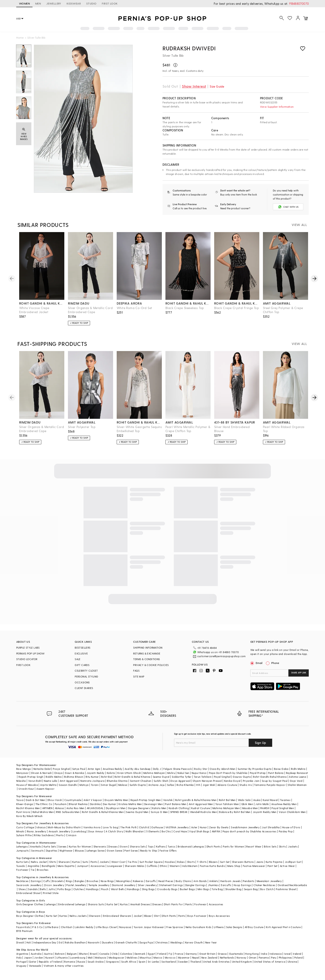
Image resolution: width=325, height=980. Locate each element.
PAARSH (265, 808)
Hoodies (170, 862)
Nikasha (21, 781)
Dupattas (52, 851)
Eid (61, 942)
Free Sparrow (175, 927)
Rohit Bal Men (227, 800)
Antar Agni (94, 769)
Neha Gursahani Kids (198, 927)
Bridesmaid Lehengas (191, 846)
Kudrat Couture (201, 808)
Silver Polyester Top (82, 427)
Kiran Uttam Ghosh (129, 773)
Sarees (62, 846)
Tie (32, 870)
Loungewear (115, 866)
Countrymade (73, 800)
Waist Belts (118, 889)
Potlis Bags (64, 889)
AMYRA (216, 831)
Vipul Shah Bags (199, 831)
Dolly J (157, 769)
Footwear (22, 870)
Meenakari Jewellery (269, 881)
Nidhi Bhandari (135, 831)
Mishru (171, 773)
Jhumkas (213, 885)
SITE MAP (139, 676)
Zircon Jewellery (54, 885)
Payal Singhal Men (283, 808)
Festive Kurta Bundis (212, 866)
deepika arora (129, 303)
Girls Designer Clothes (30, 904)
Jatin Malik (262, 804)
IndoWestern (190, 866)
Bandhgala (49, 866)
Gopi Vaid (296, 781)
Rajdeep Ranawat (297, 773)
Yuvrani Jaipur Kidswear (149, 927)
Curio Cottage (25, 827)
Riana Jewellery (37, 831)
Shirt (157, 916)
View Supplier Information (277, 107)
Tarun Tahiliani (203, 777)
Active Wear (287, 866)
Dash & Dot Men (35, 800)
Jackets (293, 846)
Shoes (22, 889)
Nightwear (66, 851)
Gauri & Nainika (74, 773)
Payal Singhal (222, 777)
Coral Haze (180, 831)
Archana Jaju (157, 785)
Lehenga (51, 904)
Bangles (80, 881)
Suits (85, 862)
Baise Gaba (281, 769)
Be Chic (166, 831)
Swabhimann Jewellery (245, 827)
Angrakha (34, 866)
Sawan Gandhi (68, 785)
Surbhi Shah (161, 781)
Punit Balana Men (176, 804)
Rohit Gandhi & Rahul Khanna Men (103, 812)
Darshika (95, 804)
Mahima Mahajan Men (226, 808)
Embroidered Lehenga (72, 904)
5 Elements (153, 831)
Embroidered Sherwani (117, 916)
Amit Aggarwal (69, 781)
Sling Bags (148, 889)
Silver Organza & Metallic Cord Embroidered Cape (90, 310)
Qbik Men (247, 804)
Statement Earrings (171, 885)
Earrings (36, 881)
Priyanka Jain (251, 781)
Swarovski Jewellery (29, 885)
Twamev (285, 800)
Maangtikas (123, 881)
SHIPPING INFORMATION (148, 648)
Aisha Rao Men (75, 808)
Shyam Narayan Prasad (207, 781)
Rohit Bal (107, 777)
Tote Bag (217, 889)
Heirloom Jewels (230, 881)
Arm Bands (200, 881)
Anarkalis (36, 846)
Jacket (138, 916)
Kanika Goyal (232, 781)
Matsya (84, 785)
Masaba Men (250, 808)
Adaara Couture (227, 785)
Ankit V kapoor (93, 800)
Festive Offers (168, 851)
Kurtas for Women (80, 846)
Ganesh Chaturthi (126, 942)
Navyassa (125, 927)
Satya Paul (79, 769)
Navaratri (94, 942)
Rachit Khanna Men (28, 808)
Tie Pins (132, 862)
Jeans (260, 862)
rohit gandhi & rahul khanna (42, 303)
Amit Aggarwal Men (201, 804)
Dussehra (108, 942)
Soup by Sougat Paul (275, 781)
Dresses (113, 846)
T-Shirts (202, 862)
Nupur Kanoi (199, 773)
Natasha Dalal (42, 769)
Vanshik (168, 800)
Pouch (105, 889)
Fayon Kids (23, 927)
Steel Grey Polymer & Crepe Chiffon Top (283, 310)
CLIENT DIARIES (84, 688)
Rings (69, 881)
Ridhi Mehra (298, 769)
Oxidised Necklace (289, 885)
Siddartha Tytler (182, 777)
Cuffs (47, 881)
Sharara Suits (96, 904)
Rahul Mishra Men (43, 812)
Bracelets (58, 881)
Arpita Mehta (48, 785)
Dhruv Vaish (55, 800)
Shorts (191, 862)
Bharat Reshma (78, 804)
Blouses (80, 851)
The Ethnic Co (44, 804)
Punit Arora (23, 812)
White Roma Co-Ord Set (134, 308)
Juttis (52, 889)
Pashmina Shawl (286, 889)
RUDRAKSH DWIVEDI (189, 48)
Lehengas (22, 846)
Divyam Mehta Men (116, 800)
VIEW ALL (299, 225)
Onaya (58, 773)
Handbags (92, 889)
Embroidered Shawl (28, 893)
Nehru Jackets (78, 916)
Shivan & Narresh (41, 773)
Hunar (203, 827)
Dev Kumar (110, 804)
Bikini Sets (270, 846)
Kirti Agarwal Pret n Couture (283, 927)
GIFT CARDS (82, 665)
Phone (275, 663)
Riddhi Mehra (54, 777)
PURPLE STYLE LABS (28, 648)
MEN (38, 3)
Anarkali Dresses (140, 904)
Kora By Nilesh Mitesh (29, 816)
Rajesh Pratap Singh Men (146, 800)
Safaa (171, 785)
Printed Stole (51, 893)
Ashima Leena (297, 777)
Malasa (123, 785)
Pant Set (273, 866)
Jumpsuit (83, 866)
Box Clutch (267, 889)
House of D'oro (291, 827)
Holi (29, 942)
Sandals (33, 889)
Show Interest (194, 86)
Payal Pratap (258, 773)
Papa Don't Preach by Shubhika (228, 773)
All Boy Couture (254, 927)
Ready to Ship (149, 851)
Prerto (60, 835)
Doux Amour (96, 831)
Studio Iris (246, 785)
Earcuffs (151, 881)
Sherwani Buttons (243, 862)
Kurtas (76, 862)
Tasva (20, 800)
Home (20, 37)
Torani (95, 785)
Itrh (198, 785)
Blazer (148, 916)
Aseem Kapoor (45, 789)
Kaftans (161, 846)
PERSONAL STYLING (86, 676)
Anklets (214, 881)
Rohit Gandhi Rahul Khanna (270, 777)
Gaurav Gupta (242, 777)
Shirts (53, 862)
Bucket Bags (187, 889)
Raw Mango (24, 769)
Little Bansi (52, 927)
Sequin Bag (251, 889)
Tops (151, 846)
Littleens (219, 927)
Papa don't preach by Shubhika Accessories (249, 831)
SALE (78, 659)
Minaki (20, 831)
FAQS (136, 671)
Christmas (162, 942)
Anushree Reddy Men (284, 804)
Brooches (43, 870)
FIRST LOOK (110, 3)
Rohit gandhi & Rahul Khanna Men (196, 800)
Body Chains (183, 881)
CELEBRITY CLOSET (86, 671)
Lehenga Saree (95, 851)
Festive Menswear (254, 866)
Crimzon (71, 835)
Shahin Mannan (297, 785)
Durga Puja (146, 942)
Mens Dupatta (66, 866)
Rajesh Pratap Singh (31, 777)
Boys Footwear (197, 916)
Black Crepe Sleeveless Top (185, 308)
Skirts (282, 846)
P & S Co (37, 927)
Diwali (20, 942)
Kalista (111, 773)
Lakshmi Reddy (84, 927)
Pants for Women (233, 846)
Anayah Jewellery (59, 831)
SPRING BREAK (179, 812)
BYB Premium (24, 931)
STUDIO (91, 3)
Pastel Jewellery (76, 885)
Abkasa (59, 808)
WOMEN (24, 3)
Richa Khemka (185, 785)
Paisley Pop (286, 831)
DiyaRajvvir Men (116, 808)
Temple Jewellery (99, 885)
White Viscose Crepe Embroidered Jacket (34, 310)
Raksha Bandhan (75, 942)
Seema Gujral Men (137, 812)
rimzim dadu (79, 303)
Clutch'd (144, 827)
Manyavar (22, 773)
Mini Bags (204, 889)
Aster (194, 827)
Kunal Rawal (270, 800)
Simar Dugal (108, 785)
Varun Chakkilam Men (292, 812)
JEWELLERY (54, 3)
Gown (124, 846)
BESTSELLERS (82, 648)
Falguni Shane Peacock (178, 769)
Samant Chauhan (141, 781)
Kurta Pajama (274, 862)
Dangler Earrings (195, 885)
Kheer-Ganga (25, 804)
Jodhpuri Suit (293, 862)
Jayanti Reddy (95, 773)
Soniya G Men (159, 812)
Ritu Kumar (92, 777)
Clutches (79, 889)
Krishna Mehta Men (130, 804)
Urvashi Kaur (26, 789)
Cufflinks (152, 866)
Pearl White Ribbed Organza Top (284, 429)
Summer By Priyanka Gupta (255, 769)
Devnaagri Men (153, 804)
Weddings (176, 942)
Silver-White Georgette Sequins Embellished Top (139, 429)
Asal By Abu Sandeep (138, 769)
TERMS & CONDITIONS (146, 659)
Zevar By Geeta (219, 827)
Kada (304, 885)
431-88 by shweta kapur (235, 422)
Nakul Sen (183, 773)
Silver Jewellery (147, 885)
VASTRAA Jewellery (177, 827)
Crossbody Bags (167, 889)
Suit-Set (225, 862)
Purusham (61, 804)
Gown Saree (114, 851)
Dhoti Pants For (173, 904)
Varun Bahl (35, 781)
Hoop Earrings (242, 885)
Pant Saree (131, 851)
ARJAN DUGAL (95, 808)
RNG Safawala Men (68, 812)
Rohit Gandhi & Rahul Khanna (132, 777)
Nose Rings (107, 881)
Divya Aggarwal (180, 781)
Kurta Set (112, 904)
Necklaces (22, 881)
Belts (43, 889)
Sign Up (260, 743)
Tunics (171, 846)
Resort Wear (254, 846)
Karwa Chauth (194, 942)
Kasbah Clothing (179, 808)
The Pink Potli (129, 827)
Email (257, 663)
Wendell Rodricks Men (203, 812)
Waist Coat (118, 862)
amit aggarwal (277, 303)
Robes (181, 862)
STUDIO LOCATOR (27, 659)
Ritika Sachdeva (44, 835)
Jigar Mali (209, 785)
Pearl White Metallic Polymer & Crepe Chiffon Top (188, 429)
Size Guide (217, 86)
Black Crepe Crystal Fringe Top (237, 308)
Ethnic (164, 866)
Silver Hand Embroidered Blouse (232, 429)
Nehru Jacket (39, 862)
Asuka (257, 800)
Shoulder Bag (233, 889)
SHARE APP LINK (299, 673)
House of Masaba (27, 785)
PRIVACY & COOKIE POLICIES (151, 665)
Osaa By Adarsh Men (222, 769)
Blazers (213, 862)
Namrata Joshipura (92, 781)
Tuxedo (21, 866)
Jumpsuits (23, 851)
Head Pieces (166, 881)
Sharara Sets (138, 846)
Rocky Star (201, 769)
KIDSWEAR (74, 3)
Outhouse (157, 827)
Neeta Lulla (50, 781)
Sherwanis (100, 846)
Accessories (98, 866)
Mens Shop (234, 866)
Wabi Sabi (244, 800)
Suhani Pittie (24, 835)
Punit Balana (276, 773)
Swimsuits (37, 851)
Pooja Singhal (61, 769)
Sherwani (64, 862)
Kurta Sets (50, 846)
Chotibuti (67, 927)
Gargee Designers (139, 808)
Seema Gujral (161, 777)
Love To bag (110, 827)
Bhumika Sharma (117, 781)
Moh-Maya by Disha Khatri (64, 827)
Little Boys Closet (106, 927)
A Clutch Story (114, 831)
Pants (94, 862)
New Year (211, 942)
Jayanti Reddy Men (265, 812)
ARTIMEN (47, 808)
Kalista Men (159, 808)
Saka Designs (234, 927)
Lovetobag (79, 831)
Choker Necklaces (264, 885)
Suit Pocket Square (151, 862)
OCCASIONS (82, 682)
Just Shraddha (271, 827)
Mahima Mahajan (154, 773)
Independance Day (45, 942)
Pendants (248, 881)
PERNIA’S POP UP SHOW (30, 653)
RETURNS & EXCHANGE (147, 653)
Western (175, 866)
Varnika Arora (92, 827)
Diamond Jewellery (124, 885)
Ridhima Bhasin (74, 777)
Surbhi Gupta (138, 785)
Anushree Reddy (113, 769)
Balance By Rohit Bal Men (235, 812)
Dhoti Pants (214, 846)
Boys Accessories (219, 916)
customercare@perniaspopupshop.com (222, 656)
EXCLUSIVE (81, 653)
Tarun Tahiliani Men (227, 804)
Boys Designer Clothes (30, 916)
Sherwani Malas (135, 866)
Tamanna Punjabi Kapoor (270, 785)
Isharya (41, 827)
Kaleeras (138, 881)
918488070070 (299, 3)
